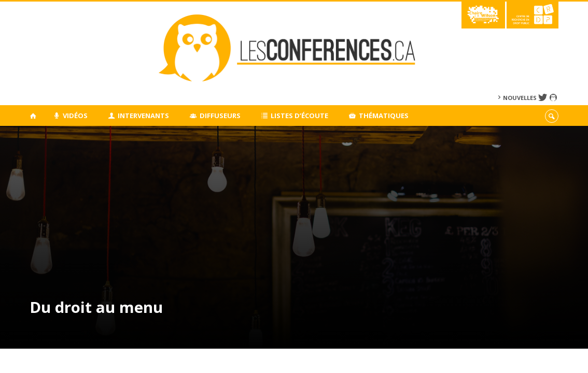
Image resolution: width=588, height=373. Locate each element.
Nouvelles (520, 98)
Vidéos (70, 116)
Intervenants (139, 116)
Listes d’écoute (295, 116)
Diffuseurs (215, 116)
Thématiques (379, 116)
